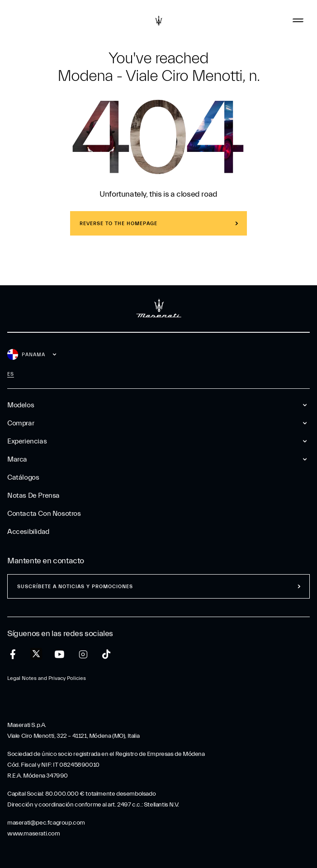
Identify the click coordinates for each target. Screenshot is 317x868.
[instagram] (83, 654)
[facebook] (13, 654)
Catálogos (23, 477)
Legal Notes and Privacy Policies (47, 678)
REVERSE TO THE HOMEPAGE (118, 224)
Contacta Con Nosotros (44, 514)
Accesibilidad (28, 532)
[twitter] (36, 654)
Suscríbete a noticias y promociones (75, 587)
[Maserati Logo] (159, 20)
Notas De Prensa (33, 495)
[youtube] (59, 654)
